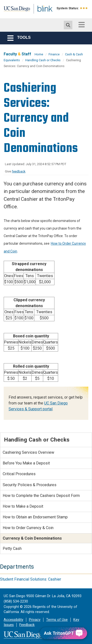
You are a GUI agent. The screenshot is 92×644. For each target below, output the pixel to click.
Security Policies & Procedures (30, 485)
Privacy (35, 620)
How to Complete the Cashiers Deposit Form (41, 496)
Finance (54, 54)
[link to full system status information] (84, 8)
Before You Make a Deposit (26, 463)
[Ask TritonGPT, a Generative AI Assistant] (63, 633)
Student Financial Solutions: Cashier (31, 579)
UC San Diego (14, 10)
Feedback (27, 625)
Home (39, 54)
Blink (39, 15)
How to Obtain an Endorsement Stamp (35, 517)
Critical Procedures (19, 474)
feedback (19, 171)
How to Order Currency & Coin (28, 528)
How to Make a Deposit (23, 506)
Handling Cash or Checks (43, 60)
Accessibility (13, 620)
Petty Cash (12, 548)
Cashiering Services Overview (28, 452)
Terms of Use (57, 620)
